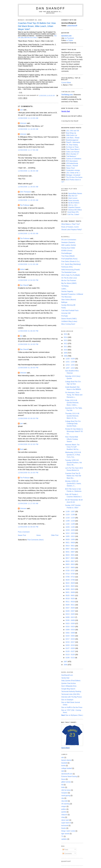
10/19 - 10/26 (70, 530)
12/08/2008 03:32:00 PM (28, 444)
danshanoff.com (67, 774)
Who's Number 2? (72, 154)
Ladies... (64, 289)
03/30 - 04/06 (70, 620)
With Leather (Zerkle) (69, 245)
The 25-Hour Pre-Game (74, 177)
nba (63, 798)
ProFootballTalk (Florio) (69, 259)
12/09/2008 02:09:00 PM (28, 527)
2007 (66, 662)
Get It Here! (66, 748)
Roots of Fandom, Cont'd (70, 227)
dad (63, 771)
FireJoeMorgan (67, 253)
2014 (66, 337)
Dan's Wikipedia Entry (69, 686)
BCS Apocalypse (72, 161)
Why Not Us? (73, 196)
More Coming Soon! (68, 324)
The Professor (25, 205)
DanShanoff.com (67, 675)
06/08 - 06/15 (70, 589)
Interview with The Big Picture (72, 697)
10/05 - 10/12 (70, 536)
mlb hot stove (66, 790)
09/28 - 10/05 (70, 540)
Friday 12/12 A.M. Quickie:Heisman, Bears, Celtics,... (72, 403)
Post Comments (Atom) (35, 540)
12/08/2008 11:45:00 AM (28, 234)
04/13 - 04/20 (70, 614)
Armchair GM (66, 313)
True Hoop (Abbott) (68, 256)
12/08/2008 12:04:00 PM (28, 280)
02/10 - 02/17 (70, 642)
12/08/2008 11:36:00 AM (28, 171)
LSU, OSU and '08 (72, 131)
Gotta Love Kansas (73, 152)
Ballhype (64, 302)
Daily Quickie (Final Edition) (71, 681)
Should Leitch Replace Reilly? (72, 230)
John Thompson (25, 192)
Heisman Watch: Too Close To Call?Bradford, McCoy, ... (73, 447)
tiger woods (65, 834)
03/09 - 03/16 (70, 630)
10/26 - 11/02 (70, 527)
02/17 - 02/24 (70, 639)
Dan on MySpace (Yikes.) (72, 715)
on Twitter (70, 40)
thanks (64, 828)
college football (67, 768)
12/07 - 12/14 (70, 368)
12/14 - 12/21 (70, 365)
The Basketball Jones (69, 272)
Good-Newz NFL (73, 212)
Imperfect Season (74, 207)
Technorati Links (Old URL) (71, 694)
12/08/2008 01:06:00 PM (28, 331)
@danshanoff (72, 26)
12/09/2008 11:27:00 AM (28, 503)
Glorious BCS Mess (75, 210)
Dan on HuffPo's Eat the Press (72, 707)
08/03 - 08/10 (70, 564)
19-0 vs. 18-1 (73, 205)
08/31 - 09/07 (70, 552)
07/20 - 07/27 (70, 571)
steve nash (65, 820)
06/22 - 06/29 (70, 583)
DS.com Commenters (69, 240)
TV (62, 836)
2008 (66, 356)
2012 (66, 344)
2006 (66, 665)
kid (62, 785)
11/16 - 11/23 (70, 518)
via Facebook (69, 38)
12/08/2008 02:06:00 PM (28, 418)
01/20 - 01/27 (70, 651)
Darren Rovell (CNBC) (69, 319)
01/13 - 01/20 (70, 655)
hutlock (22, 269)
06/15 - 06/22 (70, 586)
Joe (21, 336)
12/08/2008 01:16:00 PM (28, 344)
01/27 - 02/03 (70, 648)
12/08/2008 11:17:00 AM (28, 150)
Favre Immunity (74, 200)
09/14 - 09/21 (70, 546)
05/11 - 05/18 (70, 602)
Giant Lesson (73, 198)
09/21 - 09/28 (70, 543)
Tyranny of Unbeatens (74, 159)
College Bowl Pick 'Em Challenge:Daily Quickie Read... (73, 424)
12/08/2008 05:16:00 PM (28, 473)
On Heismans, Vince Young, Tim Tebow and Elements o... (74, 395)
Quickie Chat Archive (69, 683)
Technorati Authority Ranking (71, 691)
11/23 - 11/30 (70, 515)
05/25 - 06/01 (70, 596)
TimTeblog (65, 286)
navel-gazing (66, 796)
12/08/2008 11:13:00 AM (28, 118)
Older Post (55, 535)
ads (63, 757)
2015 (66, 334)
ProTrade (65, 316)
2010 (66, 350)
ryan (21, 110)
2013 (66, 340)
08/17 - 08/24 (70, 558)
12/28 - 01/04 (70, 359)
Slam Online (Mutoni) (69, 300)
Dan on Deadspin (67, 700)
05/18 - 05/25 (70, 599)
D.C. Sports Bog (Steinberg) (71, 264)
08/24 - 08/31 (70, 555)
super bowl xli (66, 823)
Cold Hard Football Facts (70, 310)
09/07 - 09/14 (70, 549)
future (63, 779)
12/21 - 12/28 (70, 362)
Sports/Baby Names (75, 193)
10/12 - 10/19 (70, 533)
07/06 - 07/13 (70, 577)
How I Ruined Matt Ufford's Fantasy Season (72, 439)
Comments (67, 854)
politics (64, 809)
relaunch (64, 815)
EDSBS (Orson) (67, 251)
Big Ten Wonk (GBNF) (69, 283)
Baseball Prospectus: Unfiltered (72, 294)
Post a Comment (24, 532)
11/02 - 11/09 (70, 524)
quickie (64, 812)
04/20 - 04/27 (70, 611)
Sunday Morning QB (68, 305)
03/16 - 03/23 (70, 627)
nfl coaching (65, 804)
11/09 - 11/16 (70, 521)
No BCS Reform (74, 203)
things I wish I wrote (68, 831)
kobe (63, 787)
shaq (63, 817)
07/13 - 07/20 (70, 574)
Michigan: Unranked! (73, 175)
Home (39, 535)
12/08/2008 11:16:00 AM (28, 129)
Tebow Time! (70, 168)
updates (64, 839)
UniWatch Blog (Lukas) (69, 321)
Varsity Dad (65, 678)
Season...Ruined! (72, 166)
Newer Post (22, 535)
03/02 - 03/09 (70, 633)
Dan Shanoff (51, 8)
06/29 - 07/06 (70, 580)
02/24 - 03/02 (70, 636)
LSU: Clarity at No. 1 (73, 173)
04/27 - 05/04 (70, 608)
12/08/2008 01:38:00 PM (28, 368)
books (63, 766)
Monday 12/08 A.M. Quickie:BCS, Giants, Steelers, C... (73, 483)
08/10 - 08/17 (70, 561)
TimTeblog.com (67, 95)
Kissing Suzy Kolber (68, 248)
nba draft (64, 801)
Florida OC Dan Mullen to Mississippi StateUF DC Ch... (74, 431)
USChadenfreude (72, 163)
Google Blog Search (68, 689)
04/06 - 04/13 (70, 617)
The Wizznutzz (66, 297)
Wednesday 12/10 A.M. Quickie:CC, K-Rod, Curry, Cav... (73, 455)
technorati (65, 826)
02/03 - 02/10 (70, 645)
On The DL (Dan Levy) (69, 278)
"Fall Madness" (71, 156)
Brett (22, 449)
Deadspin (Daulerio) (68, 242)
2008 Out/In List (72, 135)
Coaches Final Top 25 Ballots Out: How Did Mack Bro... (73, 476)
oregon (64, 806)
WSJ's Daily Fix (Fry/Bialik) (71, 275)
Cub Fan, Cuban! (73, 214)
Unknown (23, 123)
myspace (64, 793)
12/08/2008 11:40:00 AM (28, 200)
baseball (64, 763)
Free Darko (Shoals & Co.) (70, 261)
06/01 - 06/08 (70, 592)
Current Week (66, 83)
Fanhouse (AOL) (67, 267)
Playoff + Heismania (73, 142)
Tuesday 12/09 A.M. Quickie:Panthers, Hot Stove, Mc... (73, 462)
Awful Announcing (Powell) (71, 270)
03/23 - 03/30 (70, 623)
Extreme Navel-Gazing (69, 776)
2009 (66, 353)
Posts (65, 850)
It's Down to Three (72, 147)
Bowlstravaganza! (72, 140)
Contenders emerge (73, 170)
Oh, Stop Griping (72, 145)
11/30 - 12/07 (70, 512)
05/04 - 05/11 (70, 605)
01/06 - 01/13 (70, 658)
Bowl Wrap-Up (71, 133)
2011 (66, 347)
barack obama (66, 760)
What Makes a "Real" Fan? (71, 224)
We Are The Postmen (69, 281)
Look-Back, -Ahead (73, 138)
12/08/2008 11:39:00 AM (28, 187)
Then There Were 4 (73, 149)
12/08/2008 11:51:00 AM (28, 264)
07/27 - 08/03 (70, 568)
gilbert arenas (66, 782)
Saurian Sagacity (67, 291)
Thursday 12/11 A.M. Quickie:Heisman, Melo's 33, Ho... (72, 416)
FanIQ (64, 308)
